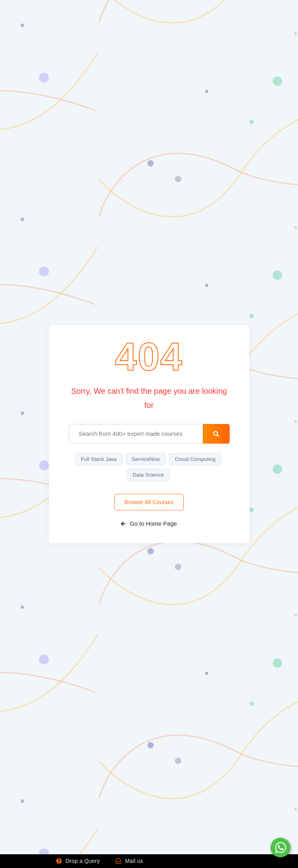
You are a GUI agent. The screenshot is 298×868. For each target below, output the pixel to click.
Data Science (148, 475)
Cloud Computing (195, 459)
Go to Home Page (149, 524)
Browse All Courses (149, 502)
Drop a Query (78, 861)
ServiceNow (146, 459)
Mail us (129, 861)
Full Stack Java (99, 459)
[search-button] (216, 434)
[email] (136, 434)
